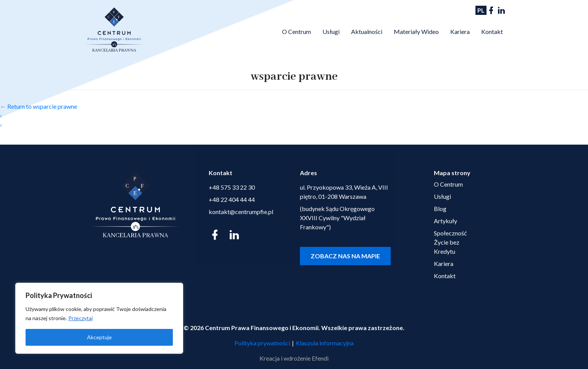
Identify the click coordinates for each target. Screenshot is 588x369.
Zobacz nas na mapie (345, 256)
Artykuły (445, 221)
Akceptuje (99, 337)
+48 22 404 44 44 (232, 199)
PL (481, 10)
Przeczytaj (81, 318)
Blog (440, 209)
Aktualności (367, 31)
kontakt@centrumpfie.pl (241, 212)
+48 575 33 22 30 (232, 187)
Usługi (331, 31)
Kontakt (492, 31)
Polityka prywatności (262, 343)
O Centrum (296, 31)
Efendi (320, 358)
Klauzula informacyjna (325, 343)
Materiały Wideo (416, 31)
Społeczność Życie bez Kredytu (450, 242)
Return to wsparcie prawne (39, 106)
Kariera (460, 31)
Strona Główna (267, 31)
